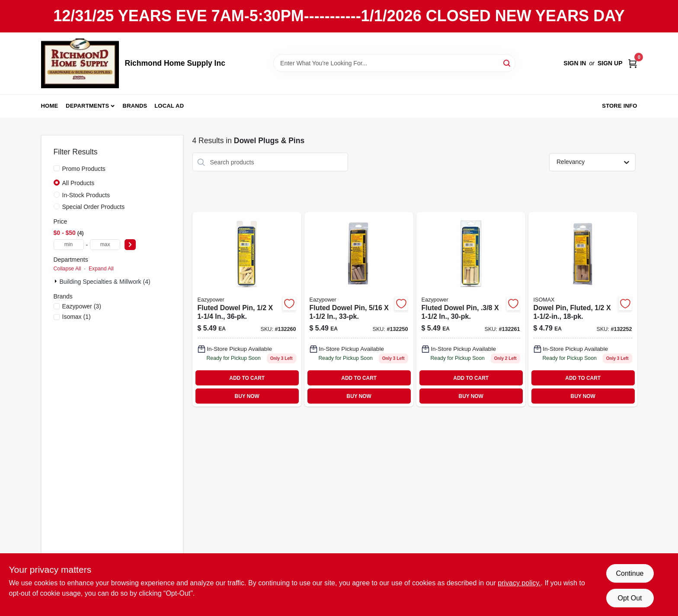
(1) (77, 317)
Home (50, 106)
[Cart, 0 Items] (633, 63)
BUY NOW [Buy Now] (247, 396)
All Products (78, 183)
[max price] (105, 245)
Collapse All (67, 269)
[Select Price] (130, 245)
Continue (630, 573)
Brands (135, 106)
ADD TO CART (247, 378)
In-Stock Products (86, 195)
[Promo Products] (57, 168)
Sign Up (610, 63)
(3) (82, 306)
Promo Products (84, 169)
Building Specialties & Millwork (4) (105, 282)
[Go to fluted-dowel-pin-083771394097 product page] (359, 309)
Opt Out (630, 598)
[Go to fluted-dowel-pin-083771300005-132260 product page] (247, 309)
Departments (87, 106)
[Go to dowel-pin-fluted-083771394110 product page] (583, 309)
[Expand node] (57, 281)
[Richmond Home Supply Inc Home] (80, 63)
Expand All (101, 269)
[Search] (507, 63)
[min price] (69, 245)
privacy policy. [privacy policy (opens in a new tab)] (519, 583)
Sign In (575, 63)
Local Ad (169, 106)
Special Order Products (94, 207)
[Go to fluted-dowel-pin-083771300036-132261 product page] (471, 309)
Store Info (619, 106)
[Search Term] (394, 63)
